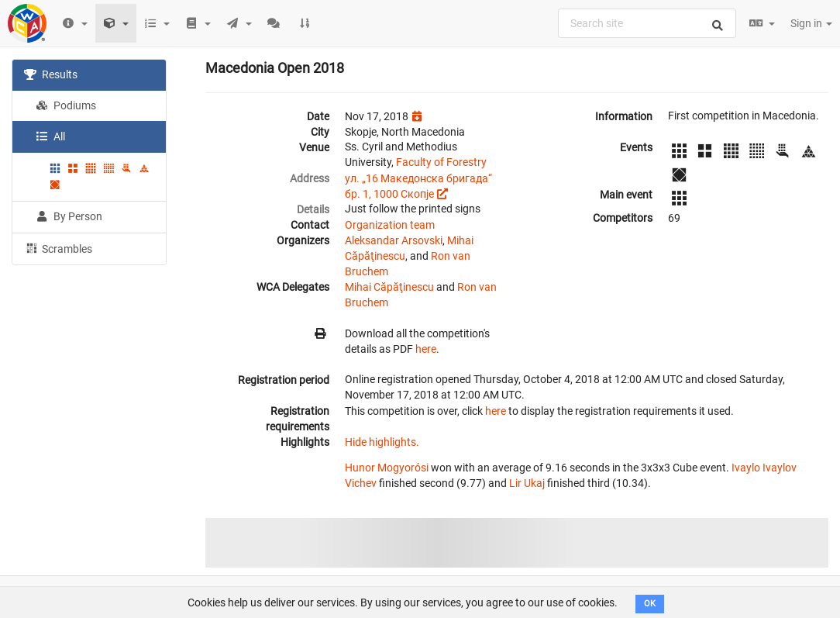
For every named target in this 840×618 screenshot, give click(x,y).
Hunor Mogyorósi (387, 468)
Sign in (811, 23)
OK (650, 604)
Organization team (390, 225)
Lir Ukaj (527, 483)
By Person (69, 216)
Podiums (66, 105)
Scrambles (58, 248)
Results (51, 74)
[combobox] (647, 23)
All (50, 136)
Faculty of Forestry (441, 162)
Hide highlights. (382, 442)
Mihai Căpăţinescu (389, 287)
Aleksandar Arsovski (394, 240)
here (426, 349)
